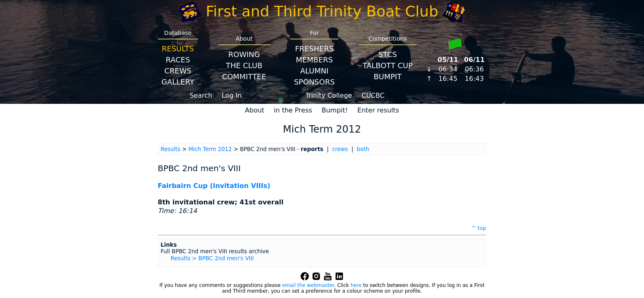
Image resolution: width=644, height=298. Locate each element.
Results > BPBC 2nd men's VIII (212, 258)
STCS (388, 54)
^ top (479, 228)
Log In (232, 95)
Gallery (178, 82)
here (356, 285)
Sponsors (314, 82)
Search (201, 95)
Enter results (378, 110)
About (254, 110)
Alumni (314, 71)
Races (178, 60)
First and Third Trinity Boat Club (322, 11)
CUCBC (373, 95)
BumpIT (388, 77)
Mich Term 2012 (210, 149)
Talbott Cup (388, 65)
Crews (178, 71)
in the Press (293, 110)
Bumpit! (335, 110)
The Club (244, 65)
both (363, 149)
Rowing (244, 54)
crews (340, 149)
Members (314, 60)
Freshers (314, 49)
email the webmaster (308, 285)
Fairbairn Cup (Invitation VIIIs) (214, 186)
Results (178, 49)
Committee (244, 77)
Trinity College (329, 95)
